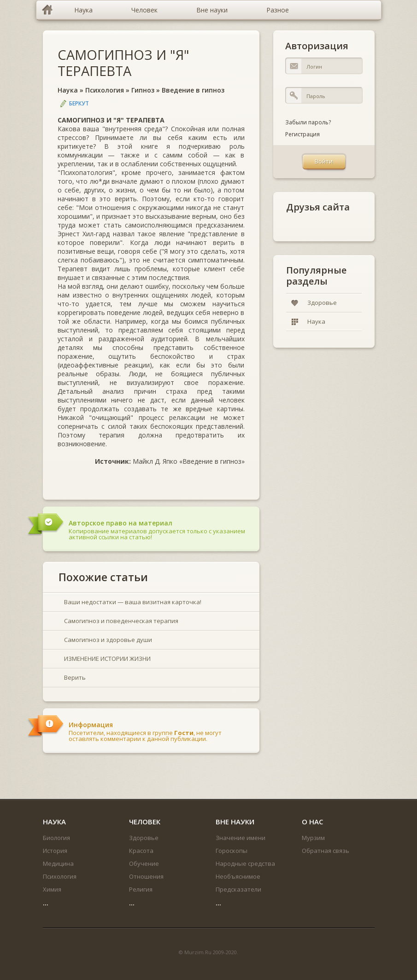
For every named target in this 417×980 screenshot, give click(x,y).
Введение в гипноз (193, 90)
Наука (68, 90)
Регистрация (302, 134)
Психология (105, 90)
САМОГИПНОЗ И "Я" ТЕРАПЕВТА (123, 63)
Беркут (79, 103)
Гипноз (143, 90)
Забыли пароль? (308, 122)
